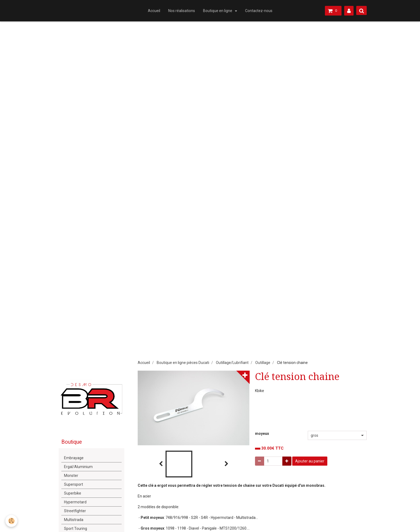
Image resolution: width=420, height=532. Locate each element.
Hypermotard (75, 502)
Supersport (74, 484)
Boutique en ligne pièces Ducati (183, 363)
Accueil (154, 11)
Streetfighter (75, 511)
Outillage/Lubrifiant (232, 363)
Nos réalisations (182, 11)
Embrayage (74, 458)
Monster (71, 476)
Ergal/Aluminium (78, 467)
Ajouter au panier (310, 461)
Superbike (73, 493)
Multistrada (74, 520)
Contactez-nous (259, 11)
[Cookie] (11, 521)
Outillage (263, 363)
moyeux (262, 434)
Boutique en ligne (218, 11)
